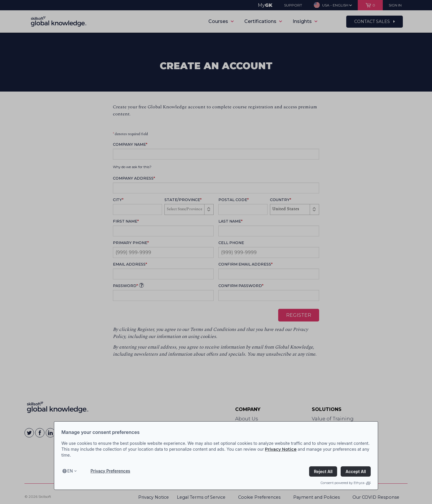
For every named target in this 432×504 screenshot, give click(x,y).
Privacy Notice (281, 449)
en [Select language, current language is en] (70, 471)
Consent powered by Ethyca (346, 483)
